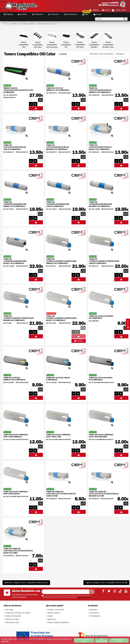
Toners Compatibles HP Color (80, 45)
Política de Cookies (12, 619)
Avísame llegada (79, 341)
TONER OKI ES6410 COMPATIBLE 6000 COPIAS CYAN (58, 436)
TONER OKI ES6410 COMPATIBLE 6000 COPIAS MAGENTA (101, 436)
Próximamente (95, 616)
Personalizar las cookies (119, 640)
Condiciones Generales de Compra (18, 613)
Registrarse (52, 619)
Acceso (106, 10)
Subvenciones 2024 (12, 622)
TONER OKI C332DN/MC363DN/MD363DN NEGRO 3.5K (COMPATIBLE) (15, 261)
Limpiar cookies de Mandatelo (58, 622)
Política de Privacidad (13, 616)
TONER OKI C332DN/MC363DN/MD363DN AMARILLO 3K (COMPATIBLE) (15, 204)
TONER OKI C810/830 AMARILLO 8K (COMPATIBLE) (14, 379)
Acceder (50, 616)
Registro (94, 10)
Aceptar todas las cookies (84, 640)
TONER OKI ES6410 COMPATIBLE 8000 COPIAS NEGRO (16, 493)
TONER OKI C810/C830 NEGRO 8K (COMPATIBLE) (101, 379)
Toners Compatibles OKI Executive (52, 45)
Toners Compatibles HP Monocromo (66, 45)
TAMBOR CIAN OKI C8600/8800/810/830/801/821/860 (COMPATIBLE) (18, 90)
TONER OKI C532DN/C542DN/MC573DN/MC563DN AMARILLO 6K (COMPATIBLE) (61, 261)
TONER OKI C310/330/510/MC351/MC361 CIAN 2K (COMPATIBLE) (15, 147)
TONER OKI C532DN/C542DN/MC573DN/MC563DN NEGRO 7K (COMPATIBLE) (61, 318)
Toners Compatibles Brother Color (108, 45)
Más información (102, 640)
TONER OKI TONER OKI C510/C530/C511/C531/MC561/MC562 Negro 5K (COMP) (18, 551)
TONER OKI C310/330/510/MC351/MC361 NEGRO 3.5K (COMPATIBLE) (100, 147)
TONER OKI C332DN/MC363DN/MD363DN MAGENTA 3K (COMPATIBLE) (100, 204)
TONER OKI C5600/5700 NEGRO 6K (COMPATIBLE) (101, 317)
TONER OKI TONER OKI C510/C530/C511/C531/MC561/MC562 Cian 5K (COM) (61, 494)
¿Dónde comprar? (54, 613)
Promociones (94, 613)
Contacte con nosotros (56, 610)
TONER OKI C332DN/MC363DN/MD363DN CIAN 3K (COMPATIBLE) (58, 204)
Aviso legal (9, 610)
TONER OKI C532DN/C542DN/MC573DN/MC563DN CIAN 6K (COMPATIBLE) (104, 261)
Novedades (94, 610)
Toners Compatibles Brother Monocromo (94, 45)
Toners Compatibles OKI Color (38, 45)
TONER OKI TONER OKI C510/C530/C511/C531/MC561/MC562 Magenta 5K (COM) (104, 494)
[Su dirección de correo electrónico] (65, 592)
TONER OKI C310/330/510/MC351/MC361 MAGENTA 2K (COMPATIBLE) (58, 147)
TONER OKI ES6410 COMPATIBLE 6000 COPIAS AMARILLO (16, 436)
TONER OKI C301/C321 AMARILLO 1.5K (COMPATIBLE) (58, 89)
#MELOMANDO (36, 109)
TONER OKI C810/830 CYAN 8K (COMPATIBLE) (58, 379)
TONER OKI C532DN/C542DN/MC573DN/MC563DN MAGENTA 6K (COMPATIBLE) (18, 318)
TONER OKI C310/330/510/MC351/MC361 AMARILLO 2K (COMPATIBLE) (100, 90)
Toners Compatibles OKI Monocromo (24, 45)
